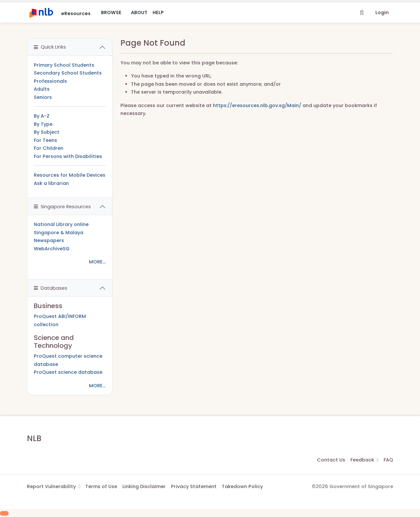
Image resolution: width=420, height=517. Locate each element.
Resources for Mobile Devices (70, 175)
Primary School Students (64, 65)
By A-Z (42, 116)
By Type (43, 124)
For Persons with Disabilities (68, 156)
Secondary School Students (68, 73)
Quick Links (50, 47)
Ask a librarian (51, 183)
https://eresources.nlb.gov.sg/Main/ (257, 105)
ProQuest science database (68, 372)
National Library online (61, 224)
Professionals (50, 81)
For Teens (45, 140)
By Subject (47, 132)
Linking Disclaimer (144, 486)
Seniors (43, 97)
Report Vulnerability (53, 486)
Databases (51, 288)
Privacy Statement (194, 486)
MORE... (97, 262)
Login (382, 12)
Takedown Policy (242, 486)
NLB (34, 438)
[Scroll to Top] (4, 513)
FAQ (388, 460)
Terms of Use (101, 486)
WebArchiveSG (52, 249)
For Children (49, 148)
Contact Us (331, 460)
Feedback (364, 460)
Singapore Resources (62, 207)
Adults (42, 89)
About (139, 12)
